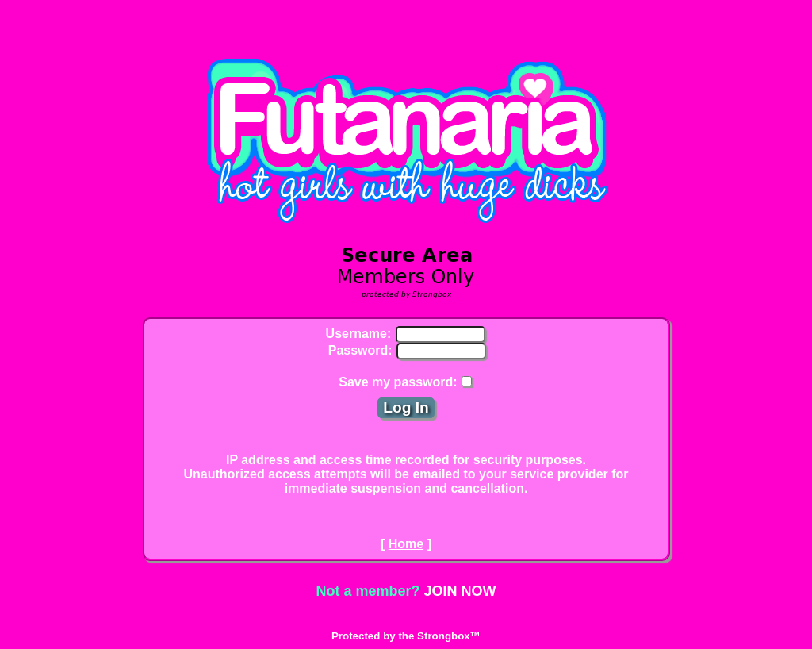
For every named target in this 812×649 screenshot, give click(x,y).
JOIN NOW (460, 591)
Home (406, 544)
